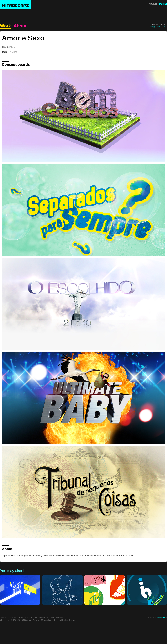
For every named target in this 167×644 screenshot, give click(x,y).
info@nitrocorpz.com (159, 27)
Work (6, 26)
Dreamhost (162, 617)
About (20, 26)
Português (153, 4)
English (163, 4)
